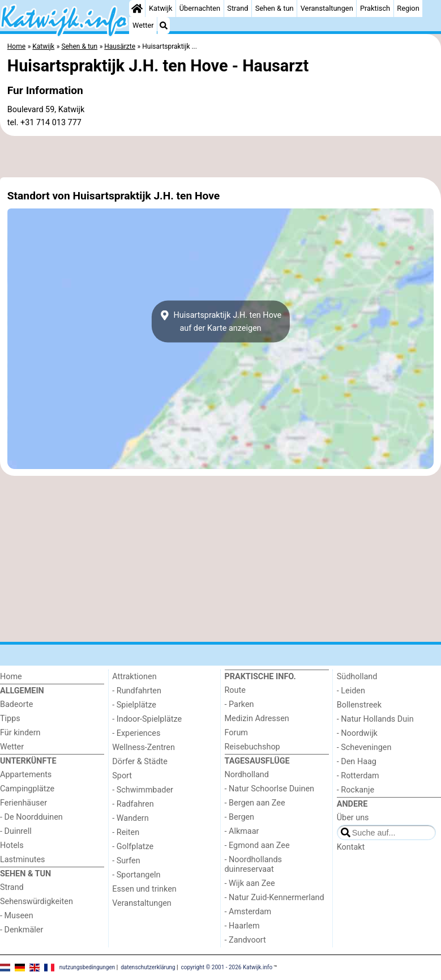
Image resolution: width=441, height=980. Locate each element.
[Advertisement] (220, 157)
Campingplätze (27, 789)
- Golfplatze (133, 847)
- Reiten (126, 832)
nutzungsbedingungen (87, 967)
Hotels (12, 845)
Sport (122, 776)
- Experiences (136, 733)
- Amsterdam (248, 912)
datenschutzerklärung (148, 967)
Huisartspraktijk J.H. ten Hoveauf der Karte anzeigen (220, 322)
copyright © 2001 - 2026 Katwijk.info (227, 967)
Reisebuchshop (252, 747)
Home (11, 677)
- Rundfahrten (137, 691)
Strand (237, 8)
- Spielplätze (134, 705)
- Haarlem (242, 926)
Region (408, 8)
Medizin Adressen (257, 719)
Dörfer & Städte (140, 762)
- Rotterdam (358, 776)
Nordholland (247, 775)
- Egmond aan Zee (257, 845)
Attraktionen (134, 677)
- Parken (239, 704)
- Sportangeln (136, 875)
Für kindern (20, 733)
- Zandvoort (245, 940)
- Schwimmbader (143, 790)
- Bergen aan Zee (255, 803)
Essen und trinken (144, 889)
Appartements (26, 775)
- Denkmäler (22, 930)
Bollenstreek (359, 705)
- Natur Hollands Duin (375, 719)
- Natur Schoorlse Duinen (270, 789)
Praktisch (375, 8)
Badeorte (16, 704)
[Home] (137, 8)
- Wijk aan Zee (250, 883)
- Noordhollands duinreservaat (254, 864)
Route (235, 690)
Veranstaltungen (327, 8)
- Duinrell (16, 831)
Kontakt (351, 847)
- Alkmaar (242, 831)
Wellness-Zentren (144, 747)
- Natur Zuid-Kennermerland (275, 898)
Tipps (10, 719)
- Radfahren (133, 804)
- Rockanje (356, 790)
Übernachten (200, 8)
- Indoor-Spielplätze (147, 719)
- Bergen (240, 817)
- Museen (17, 916)
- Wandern (130, 818)
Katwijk (160, 8)
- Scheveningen (364, 747)
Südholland (357, 677)
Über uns (353, 818)
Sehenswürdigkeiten (37, 902)
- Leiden (351, 691)
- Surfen (126, 861)
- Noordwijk (357, 733)
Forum (236, 733)
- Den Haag (357, 762)
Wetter (143, 25)
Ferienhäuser (23, 803)
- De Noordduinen (31, 817)
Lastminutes (22, 860)
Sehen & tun (275, 8)
